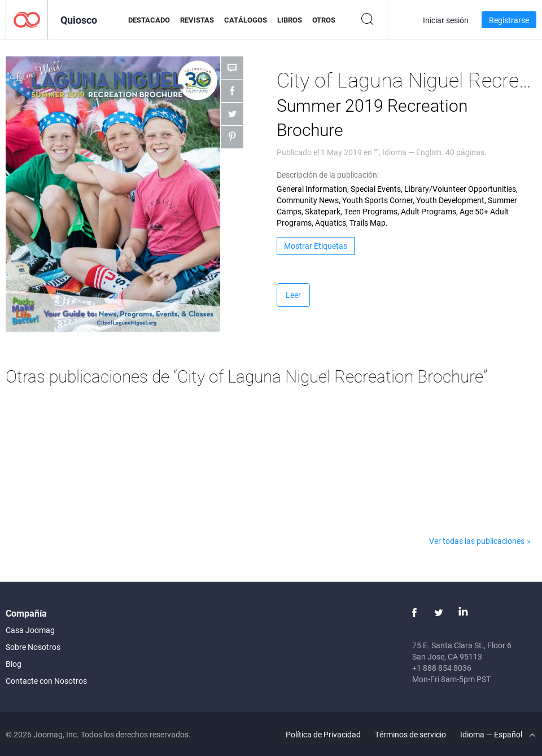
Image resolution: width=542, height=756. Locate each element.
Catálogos (246, 20)
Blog (14, 664)
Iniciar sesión (446, 20)
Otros (324, 20)
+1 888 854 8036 (442, 668)
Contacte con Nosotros (46, 681)
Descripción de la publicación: (328, 175)
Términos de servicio (410, 734)
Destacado (149, 20)
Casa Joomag (30, 630)
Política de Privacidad (323, 734)
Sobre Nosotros (33, 647)
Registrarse (509, 20)
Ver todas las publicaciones (477, 541)
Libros (290, 20)
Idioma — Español (498, 734)
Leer (293, 295)
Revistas (197, 20)
